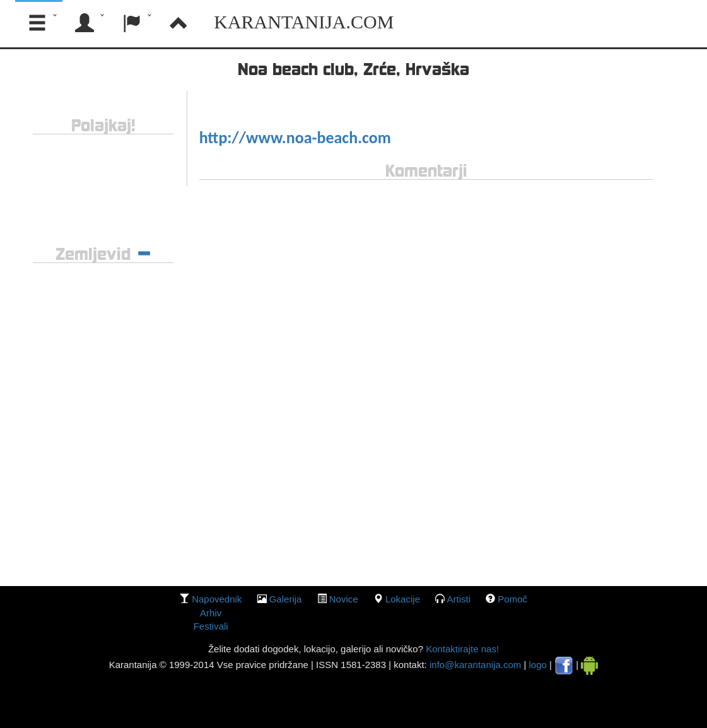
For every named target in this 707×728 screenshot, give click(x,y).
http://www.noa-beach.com (295, 138)
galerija (286, 599)
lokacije (403, 599)
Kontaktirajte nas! (461, 649)
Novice (344, 599)
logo (538, 665)
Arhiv (211, 613)
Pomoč (512, 599)
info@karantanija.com (475, 665)
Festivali (211, 626)
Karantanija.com (304, 22)
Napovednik (217, 599)
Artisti (459, 599)
